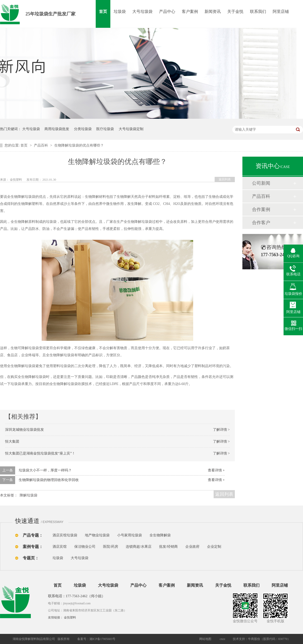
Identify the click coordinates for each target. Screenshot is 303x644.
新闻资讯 (213, 11)
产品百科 (41, 145)
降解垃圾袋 (29, 495)
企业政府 (192, 547)
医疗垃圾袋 (105, 129)
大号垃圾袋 (142, 11)
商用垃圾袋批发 (57, 129)
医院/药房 (111, 547)
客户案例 (190, 11)
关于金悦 (235, 11)
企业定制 (214, 547)
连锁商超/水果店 (139, 547)
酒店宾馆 (60, 547)
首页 (103, 11)
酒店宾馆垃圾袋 (65, 535)
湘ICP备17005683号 (102, 639)
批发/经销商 (168, 547)
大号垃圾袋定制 (131, 129)
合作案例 (261, 209)
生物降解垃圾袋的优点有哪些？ (79, 145)
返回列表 (225, 179)
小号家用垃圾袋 (130, 535)
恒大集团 (12, 442)
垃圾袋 (120, 11)
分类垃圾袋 (83, 129)
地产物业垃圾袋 (97, 535)
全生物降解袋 (160, 535)
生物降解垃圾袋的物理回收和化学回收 (49, 480)
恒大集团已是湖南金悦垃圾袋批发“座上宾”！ (40, 453)
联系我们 (258, 11)
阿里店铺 (281, 11)
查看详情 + (216, 470)
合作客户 (261, 223)
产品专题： (33, 535)
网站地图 (205, 639)
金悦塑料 (70, 617)
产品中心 (167, 11)
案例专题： (33, 547)
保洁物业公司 (85, 547)
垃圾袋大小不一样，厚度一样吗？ (45, 470)
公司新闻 (261, 183)
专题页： (31, 558)
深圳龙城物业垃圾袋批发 (24, 430)
